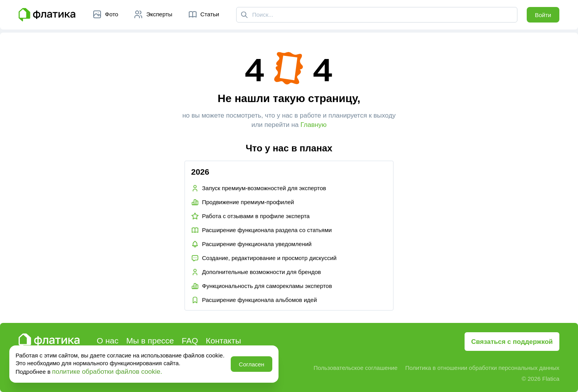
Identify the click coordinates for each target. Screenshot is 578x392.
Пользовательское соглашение (355, 368)
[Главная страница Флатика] (47, 15)
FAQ (190, 341)
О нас (108, 341)
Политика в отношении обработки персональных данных (482, 368)
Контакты (224, 341)
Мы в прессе (150, 341)
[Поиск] (244, 15)
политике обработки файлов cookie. (107, 372)
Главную (314, 125)
